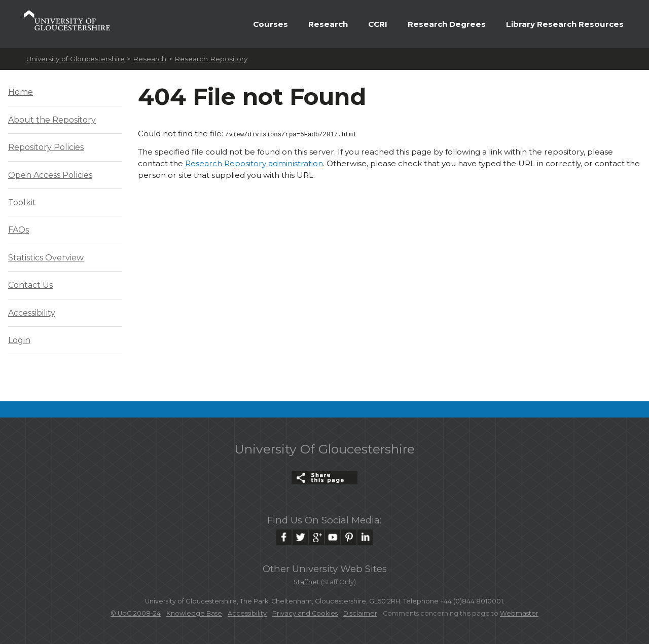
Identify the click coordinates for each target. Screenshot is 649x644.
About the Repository (52, 120)
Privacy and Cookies (305, 613)
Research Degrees (447, 24)
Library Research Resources (565, 24)
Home (21, 92)
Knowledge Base (194, 613)
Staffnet (307, 582)
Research (328, 24)
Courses (271, 24)
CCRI (378, 24)
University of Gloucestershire (76, 59)
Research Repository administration (254, 162)
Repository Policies (46, 147)
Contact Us (30, 285)
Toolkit (22, 202)
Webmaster (519, 613)
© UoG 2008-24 (136, 613)
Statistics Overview (46, 258)
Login (19, 340)
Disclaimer (360, 613)
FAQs (19, 230)
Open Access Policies (50, 175)
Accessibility (32, 313)
